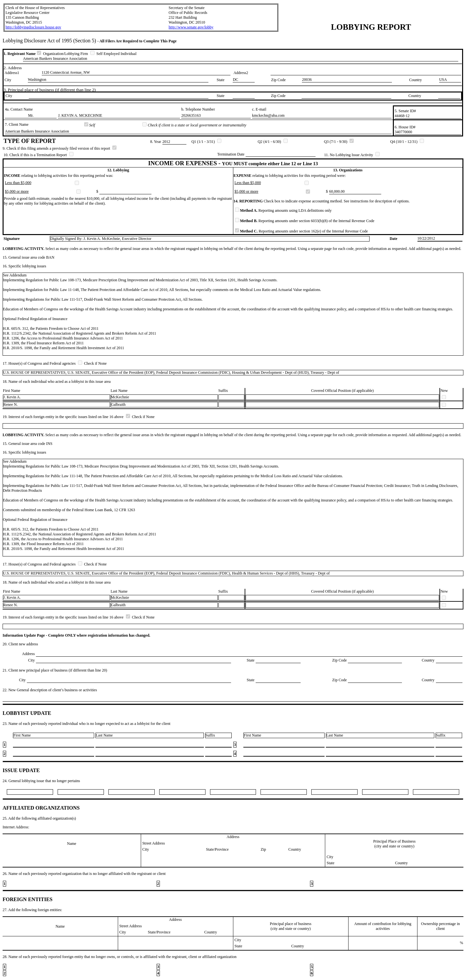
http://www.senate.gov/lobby (191, 27)
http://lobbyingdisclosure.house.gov (33, 27)
